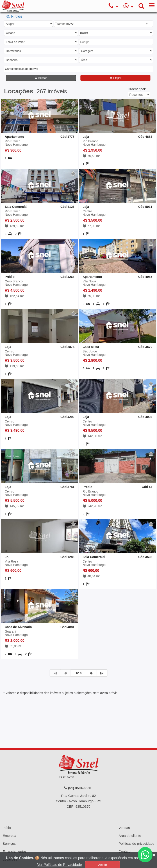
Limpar (115, 78)
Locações (10, 829)
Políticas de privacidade (137, 814)
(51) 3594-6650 (77, 758)
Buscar (41, 78)
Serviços (9, 814)
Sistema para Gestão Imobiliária (78, 854)
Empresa (9, 806)
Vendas (124, 798)
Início (7, 798)
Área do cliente (130, 806)
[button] (101, 24)
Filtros (14, 16)
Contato (125, 822)
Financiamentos (15, 822)
